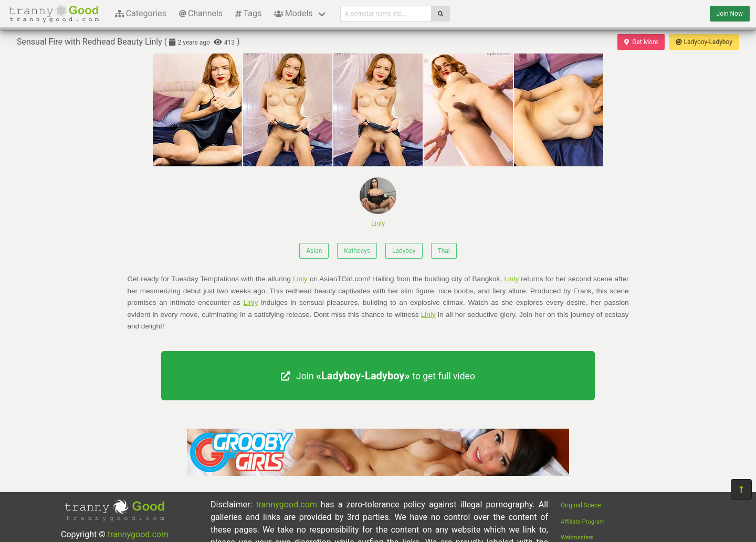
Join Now (730, 14)
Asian (314, 251)
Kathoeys (357, 251)
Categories (141, 13)
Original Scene (581, 505)
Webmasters (577, 538)
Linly (378, 202)
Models (293, 13)
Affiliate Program (583, 522)
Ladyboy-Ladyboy (704, 42)
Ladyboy (404, 251)
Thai (444, 251)
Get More (641, 42)
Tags (248, 13)
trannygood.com (138, 534)
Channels (201, 13)
